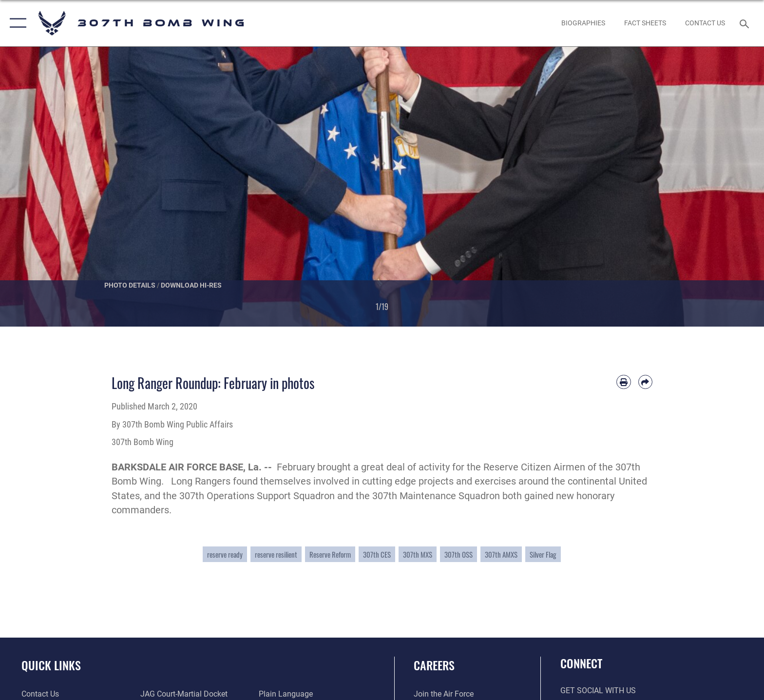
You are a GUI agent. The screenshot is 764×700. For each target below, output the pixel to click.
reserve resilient (276, 554)
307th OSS (458, 554)
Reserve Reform (330, 554)
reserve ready (225, 554)
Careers (434, 665)
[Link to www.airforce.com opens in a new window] (444, 694)
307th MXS (418, 554)
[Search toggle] (746, 23)
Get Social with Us (598, 690)
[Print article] (623, 382)
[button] (16, 23)
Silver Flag (543, 554)
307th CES (377, 554)
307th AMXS (501, 554)
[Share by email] (645, 382)
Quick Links (51, 665)
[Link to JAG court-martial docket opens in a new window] (184, 694)
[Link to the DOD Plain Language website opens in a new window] (286, 694)
